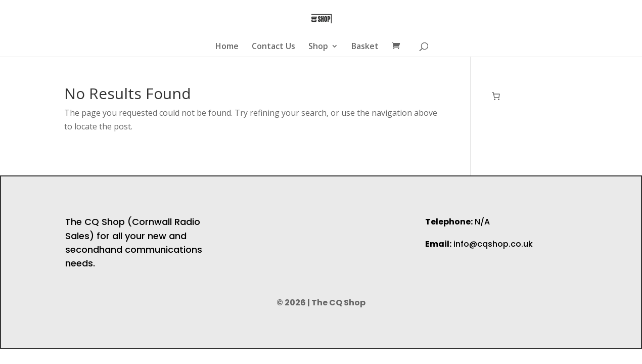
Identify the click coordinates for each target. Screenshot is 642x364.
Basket (365, 47)
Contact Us (273, 47)
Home (227, 47)
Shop (318, 47)
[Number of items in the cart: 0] (496, 96)
